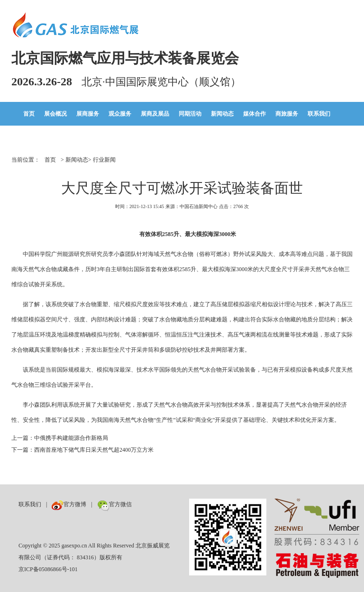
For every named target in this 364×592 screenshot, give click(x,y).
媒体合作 (255, 114)
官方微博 (69, 504)
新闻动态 (222, 114)
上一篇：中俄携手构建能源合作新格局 (60, 438)
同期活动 (190, 114)
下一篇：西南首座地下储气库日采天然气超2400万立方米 (82, 450)
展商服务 (88, 114)
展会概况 (55, 114)
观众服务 (120, 114)
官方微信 (114, 504)
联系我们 (319, 114)
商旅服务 (287, 114)
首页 (29, 114)
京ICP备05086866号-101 (48, 569)
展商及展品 (155, 114)
